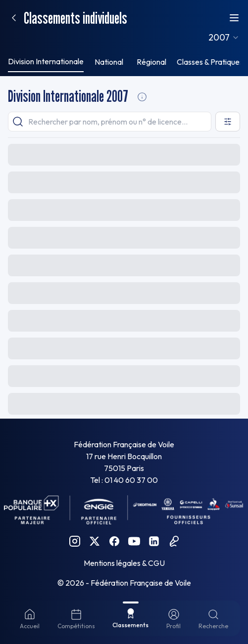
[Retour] (14, 18)
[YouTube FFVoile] (134, 541)
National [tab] (109, 62)
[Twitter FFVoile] (95, 541)
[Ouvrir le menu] (234, 18)
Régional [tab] (151, 62)
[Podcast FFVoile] (174, 541)
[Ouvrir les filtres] (228, 122)
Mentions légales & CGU (124, 563)
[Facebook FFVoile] (114, 541)
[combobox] (224, 38)
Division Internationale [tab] (46, 61)
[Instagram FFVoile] (75, 541)
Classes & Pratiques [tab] (210, 62)
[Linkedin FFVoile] (154, 541)
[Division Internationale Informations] (142, 97)
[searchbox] (110, 122)
